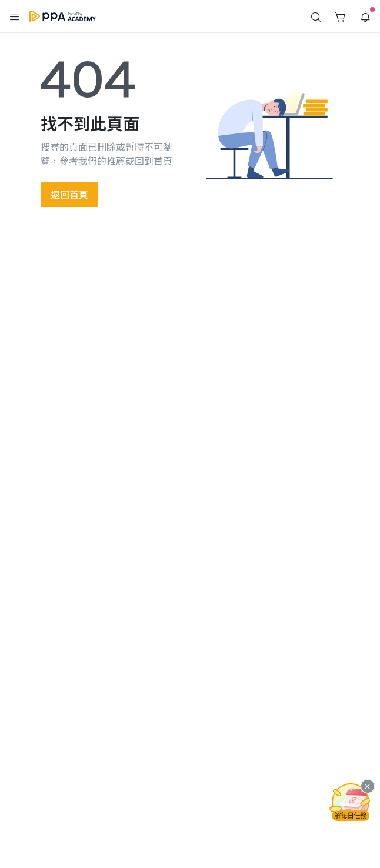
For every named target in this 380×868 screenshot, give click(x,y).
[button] (15, 16)
